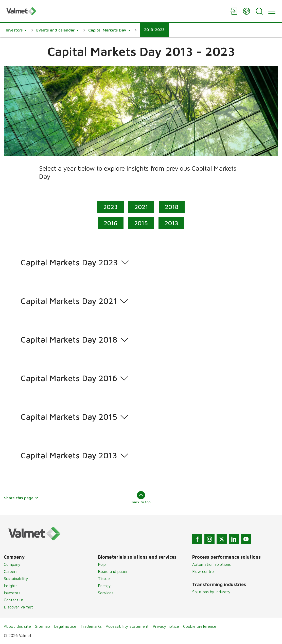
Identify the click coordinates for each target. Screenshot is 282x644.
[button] (16, 30)
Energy (104, 586)
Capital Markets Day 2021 (69, 301)
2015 (141, 223)
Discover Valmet (18, 607)
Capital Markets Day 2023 (69, 263)
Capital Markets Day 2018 (69, 340)
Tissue (104, 578)
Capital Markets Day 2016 (69, 378)
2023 (111, 207)
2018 (172, 207)
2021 (142, 207)
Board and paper (113, 571)
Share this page (21, 498)
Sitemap (42, 626)
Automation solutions (211, 564)
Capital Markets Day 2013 (69, 456)
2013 (171, 223)
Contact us (14, 600)
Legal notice (65, 626)
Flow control (203, 571)
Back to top (141, 497)
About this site (17, 626)
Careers (11, 571)
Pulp (102, 564)
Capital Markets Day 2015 (69, 417)
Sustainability (16, 578)
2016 (111, 223)
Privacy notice (166, 626)
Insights (11, 586)
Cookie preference (200, 626)
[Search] (259, 11)
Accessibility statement (127, 626)
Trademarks (91, 626)
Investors (12, 593)
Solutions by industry (211, 592)
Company (12, 564)
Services (106, 593)
